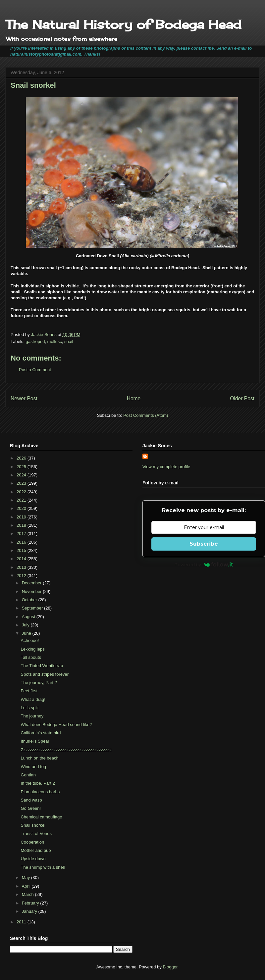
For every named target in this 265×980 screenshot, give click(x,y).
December (32, 583)
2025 (22, 467)
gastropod (35, 342)
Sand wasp (31, 800)
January (30, 911)
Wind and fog (33, 767)
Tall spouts (31, 657)
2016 (22, 542)
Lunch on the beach (39, 758)
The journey (32, 716)
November (32, 591)
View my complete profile (166, 467)
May (26, 878)
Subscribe (204, 544)
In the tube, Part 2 (38, 783)
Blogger (170, 967)
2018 (22, 525)
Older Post (242, 398)
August (29, 617)
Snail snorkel (33, 825)
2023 (22, 483)
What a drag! (33, 699)
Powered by (204, 564)
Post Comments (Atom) (146, 415)
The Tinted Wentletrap (42, 666)
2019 (22, 517)
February (31, 903)
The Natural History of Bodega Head (123, 24)
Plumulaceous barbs (40, 792)
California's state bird (41, 733)
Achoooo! (30, 640)
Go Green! (31, 808)
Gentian (28, 775)
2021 (22, 500)
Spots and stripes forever (45, 674)
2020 (22, 508)
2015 (22, 550)
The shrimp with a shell (43, 867)
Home (134, 398)
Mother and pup (36, 850)
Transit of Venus (36, 833)
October (30, 600)
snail (69, 342)
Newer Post (24, 398)
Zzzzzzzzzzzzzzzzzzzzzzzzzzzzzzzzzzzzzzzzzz (66, 750)
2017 (22, 534)
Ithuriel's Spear (35, 741)
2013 (22, 567)
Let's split (29, 708)
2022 (22, 492)
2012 (22, 576)
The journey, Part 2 (39, 683)
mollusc (55, 342)
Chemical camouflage (41, 817)
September (33, 608)
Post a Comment (35, 370)
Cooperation (32, 842)
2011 (22, 922)
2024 (22, 475)
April (27, 886)
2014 (22, 559)
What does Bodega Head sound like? (56, 725)
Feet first (29, 691)
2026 (22, 458)
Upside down (33, 859)
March (28, 894)
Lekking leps (32, 649)
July (26, 625)
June (27, 633)
